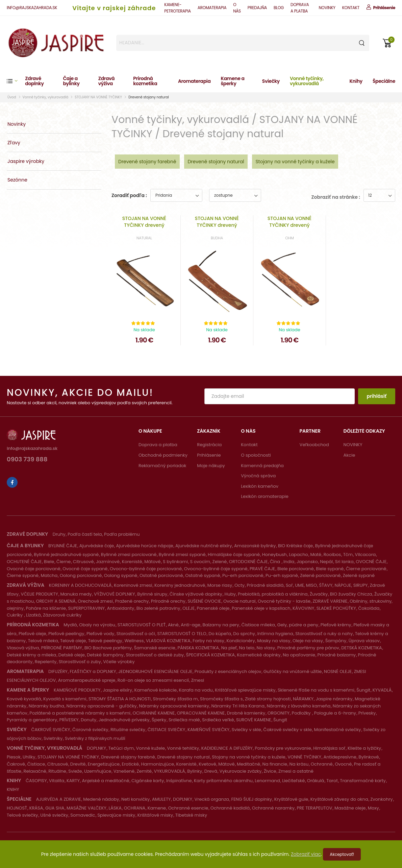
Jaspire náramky (334, 699)
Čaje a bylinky (71, 81)
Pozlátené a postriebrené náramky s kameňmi (80, 713)
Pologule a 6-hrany (335, 713)
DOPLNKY (96, 748)
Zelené (220, 562)
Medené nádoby (101, 799)
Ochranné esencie (188, 808)
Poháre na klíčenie (46, 608)
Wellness (134, 641)
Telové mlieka (43, 641)
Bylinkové (369, 757)
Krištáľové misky (155, 815)
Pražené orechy (132, 601)
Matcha (49, 575)
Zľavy (14, 143)
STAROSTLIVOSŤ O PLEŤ (142, 625)
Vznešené (124, 771)
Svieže (75, 771)
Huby (230, 594)
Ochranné (322, 764)
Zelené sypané (359, 575)
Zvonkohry (381, 799)
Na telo (247, 648)
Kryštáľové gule (291, 799)
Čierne (64, 562)
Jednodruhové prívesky (124, 720)
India (289, 562)
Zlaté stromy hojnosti (268, 699)
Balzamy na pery (221, 625)
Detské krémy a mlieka (31, 655)
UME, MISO (306, 585)
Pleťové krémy (336, 625)
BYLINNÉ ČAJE (63, 546)
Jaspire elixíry (117, 690)
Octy (240, 585)
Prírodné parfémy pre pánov (308, 648)
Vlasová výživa (23, 648)
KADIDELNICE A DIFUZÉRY (227, 748)
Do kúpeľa (220, 634)
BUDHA (217, 238)
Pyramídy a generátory (32, 720)
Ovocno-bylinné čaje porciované (146, 569)
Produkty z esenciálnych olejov (228, 671)
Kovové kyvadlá (24, 699)
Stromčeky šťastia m (175, 699)
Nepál (326, 562)
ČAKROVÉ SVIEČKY (51, 730)
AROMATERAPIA (212, 8)
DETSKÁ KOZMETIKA (361, 648)
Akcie (349, 455)
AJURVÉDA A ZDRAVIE (59, 799)
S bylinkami (175, 562)
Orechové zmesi (95, 601)
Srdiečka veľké (218, 720)
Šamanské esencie (155, 648)
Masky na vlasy (274, 641)
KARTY (73, 781)
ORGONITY (279, 713)
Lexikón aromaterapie (265, 496)
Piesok (14, 757)
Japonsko (307, 562)
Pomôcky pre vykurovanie (283, 748)
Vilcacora (366, 554)
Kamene (157, 808)
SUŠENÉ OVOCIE (204, 601)
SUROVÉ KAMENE (254, 720)
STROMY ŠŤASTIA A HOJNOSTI (120, 699)
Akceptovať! (342, 854)
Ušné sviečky (54, 815)
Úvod (12, 97)
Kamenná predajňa (262, 466)
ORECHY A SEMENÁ (56, 601)
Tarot (332, 781)
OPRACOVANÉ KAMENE (201, 713)
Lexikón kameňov (260, 486)
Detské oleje (72, 655)
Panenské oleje (213, 608)
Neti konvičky (135, 799)
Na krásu (299, 764)
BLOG (279, 8)
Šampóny (336, 641)
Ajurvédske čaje (97, 546)
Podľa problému (122, 534)
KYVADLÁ (382, 690)
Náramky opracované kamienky (174, 706)
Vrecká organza (212, 799)
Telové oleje (73, 641)
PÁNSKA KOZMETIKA (198, 648)
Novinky (17, 124)
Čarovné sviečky (90, 730)
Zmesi (198, 680)
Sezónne (17, 180)
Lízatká (33, 615)
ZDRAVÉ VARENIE (330, 601)
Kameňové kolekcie (156, 690)
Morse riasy (220, 585)
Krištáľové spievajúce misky (245, 690)
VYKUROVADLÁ (170, 771)
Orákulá (316, 781)
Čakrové (16, 764)
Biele (49, 562)
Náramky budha (46, 706)
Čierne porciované (366, 569)
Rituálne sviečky (128, 730)
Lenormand (267, 781)
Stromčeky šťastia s (221, 699)
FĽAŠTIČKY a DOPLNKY (93, 671)
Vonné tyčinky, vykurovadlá (307, 81)
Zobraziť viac (306, 854)
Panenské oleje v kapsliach (261, 608)
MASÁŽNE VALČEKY (86, 808)
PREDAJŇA (257, 8)
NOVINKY (327, 8)
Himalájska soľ (329, 748)
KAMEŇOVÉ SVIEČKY (208, 730)
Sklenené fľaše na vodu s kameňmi (316, 690)
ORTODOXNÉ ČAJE (248, 562)
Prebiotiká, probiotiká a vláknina (273, 594)
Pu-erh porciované (243, 575)
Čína (276, 562)
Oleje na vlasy (308, 641)
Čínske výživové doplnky (196, 594)
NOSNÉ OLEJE (338, 671)
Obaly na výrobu (97, 625)
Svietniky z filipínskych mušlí (95, 738)
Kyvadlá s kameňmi (65, 699)
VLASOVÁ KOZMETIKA (168, 641)
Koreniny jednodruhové (180, 585)
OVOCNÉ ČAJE (371, 562)
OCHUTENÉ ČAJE (24, 562)
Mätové (152, 562)
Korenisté (132, 562)
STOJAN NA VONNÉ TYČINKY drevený (144, 222)
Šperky (159, 720)
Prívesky (367, 713)
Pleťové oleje (32, 634)
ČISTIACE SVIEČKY (167, 730)
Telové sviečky (22, 815)
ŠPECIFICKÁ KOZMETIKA (211, 655)
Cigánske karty (148, 781)
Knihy (356, 81)
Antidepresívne (340, 757)
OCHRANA (134, 808)
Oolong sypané (121, 575)
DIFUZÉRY (58, 671)
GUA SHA (55, 808)
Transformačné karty (363, 781)
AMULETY (161, 799)
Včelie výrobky (119, 662)
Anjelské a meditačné (105, 781)
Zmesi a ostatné (296, 771)
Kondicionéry (241, 641)
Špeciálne (384, 81)
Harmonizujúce (157, 764)
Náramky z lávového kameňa (298, 706)
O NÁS (237, 8)
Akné (173, 625)
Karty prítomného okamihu (223, 781)
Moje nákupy (211, 466)
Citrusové (83, 562)
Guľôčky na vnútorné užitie (293, 671)
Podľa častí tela (85, 534)
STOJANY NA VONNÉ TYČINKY (98, 97)
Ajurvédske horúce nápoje (144, 546)
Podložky (302, 713)
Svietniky (53, 738)
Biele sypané (330, 569)
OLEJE (189, 608)
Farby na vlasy (208, 641)
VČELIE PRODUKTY (39, 594)
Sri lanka (344, 562)
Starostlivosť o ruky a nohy (324, 634)
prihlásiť (376, 396)
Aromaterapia (194, 81)
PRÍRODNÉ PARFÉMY (62, 648)
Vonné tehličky (183, 748)
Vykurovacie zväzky (240, 771)
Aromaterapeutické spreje (87, 680)
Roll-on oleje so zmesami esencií (153, 680)
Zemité (144, 771)
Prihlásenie (209, 455)
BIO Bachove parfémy (108, 648)
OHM (289, 238)
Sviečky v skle (246, 730)
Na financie (275, 764)
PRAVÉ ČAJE (262, 569)
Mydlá (70, 625)
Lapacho (298, 554)
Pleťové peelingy (66, 634)
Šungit (363, 690)
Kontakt (249, 445)
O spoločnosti (256, 455)
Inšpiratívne (179, 781)
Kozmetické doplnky (259, 655)
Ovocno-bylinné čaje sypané (216, 569)
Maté (316, 554)
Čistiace (36, 764)
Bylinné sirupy (152, 594)
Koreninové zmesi (133, 585)
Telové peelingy (105, 641)
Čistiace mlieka (258, 625)
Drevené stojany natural (148, 97)
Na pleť (229, 648)
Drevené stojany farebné (147, 162)
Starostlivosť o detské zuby (155, 655)
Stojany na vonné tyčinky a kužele (295, 162)
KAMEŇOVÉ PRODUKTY (77, 690)
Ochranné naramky (273, 808)
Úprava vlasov (364, 641)
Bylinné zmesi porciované (129, 554)
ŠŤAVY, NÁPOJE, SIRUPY (344, 585)
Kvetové (207, 764)
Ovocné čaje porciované (34, 569)
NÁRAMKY (303, 699)
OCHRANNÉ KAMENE (154, 713)
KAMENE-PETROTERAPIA (177, 8)
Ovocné (343, 764)
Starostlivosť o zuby (80, 662)
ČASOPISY (36, 781)
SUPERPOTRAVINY (86, 608)
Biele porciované (296, 569)
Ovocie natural (239, 601)
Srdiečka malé (184, 720)
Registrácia (209, 445)
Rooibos (332, 554)
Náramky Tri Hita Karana (238, 706)
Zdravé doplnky (34, 81)
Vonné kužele (151, 748)
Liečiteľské (293, 781)
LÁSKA (115, 808)
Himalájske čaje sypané (234, 554)
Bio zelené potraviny (158, 608)
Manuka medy (76, 594)
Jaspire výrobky (26, 161)
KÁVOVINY (303, 608)
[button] (16, 81)
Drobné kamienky (246, 713)
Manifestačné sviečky (338, 730)
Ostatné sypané (203, 575)
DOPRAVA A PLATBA (300, 8)
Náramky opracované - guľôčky (102, 706)
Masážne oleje (350, 808)
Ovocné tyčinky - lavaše (284, 601)
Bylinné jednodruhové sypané (66, 554)
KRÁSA (36, 808)
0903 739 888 (27, 460)
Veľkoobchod (314, 445)
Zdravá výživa (106, 81)
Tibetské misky (191, 815)
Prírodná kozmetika (145, 81)
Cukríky (15, 615)
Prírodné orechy (168, 601)
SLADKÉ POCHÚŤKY (336, 608)
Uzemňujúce (98, 771)
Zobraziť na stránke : (336, 197)
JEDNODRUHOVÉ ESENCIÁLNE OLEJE (155, 671)
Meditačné (248, 764)
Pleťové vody (100, 634)
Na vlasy (266, 648)
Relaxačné (35, 771)
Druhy (59, 534)
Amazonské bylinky (255, 546)
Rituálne (57, 771)
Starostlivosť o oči (136, 634)
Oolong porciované (81, 575)
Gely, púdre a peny (298, 625)
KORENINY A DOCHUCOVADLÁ (80, 585)
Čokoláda (369, 608)
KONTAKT (351, 8)
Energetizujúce (104, 764)
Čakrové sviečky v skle (287, 730)
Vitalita (57, 781)
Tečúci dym (121, 748)
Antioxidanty (121, 608)
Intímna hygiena (275, 634)
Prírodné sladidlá (265, 585)
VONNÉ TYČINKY (304, 757)
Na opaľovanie (299, 655)
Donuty (89, 720)
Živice (270, 771)
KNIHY (13, 789)
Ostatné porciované (161, 575)
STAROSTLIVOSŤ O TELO (182, 634)
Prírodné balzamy (337, 655)
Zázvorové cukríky (62, 615)
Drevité (78, 764)
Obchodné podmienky (163, 455)
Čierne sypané (23, 575)
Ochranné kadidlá (230, 808)
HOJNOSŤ (17, 808)
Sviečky (271, 81)
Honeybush (274, 554)
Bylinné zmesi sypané (182, 554)
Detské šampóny (105, 655)
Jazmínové (108, 562)
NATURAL (144, 238)
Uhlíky (29, 757)
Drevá (211, 771)
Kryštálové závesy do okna (339, 799)
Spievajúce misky (116, 815)
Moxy (373, 808)
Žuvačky (319, 594)
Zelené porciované (320, 575)
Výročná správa (258, 476)
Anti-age (191, 625)
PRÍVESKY (69, 720)
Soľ (289, 585)
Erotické (130, 764)
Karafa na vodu (196, 690)
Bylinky (195, 771)
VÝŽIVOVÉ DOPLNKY (115, 594)
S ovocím (200, 562)
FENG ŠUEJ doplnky (252, 799)
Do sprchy (244, 634)
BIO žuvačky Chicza (351, 594)
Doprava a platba (158, 445)
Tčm (348, 554)
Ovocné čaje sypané (85, 569)
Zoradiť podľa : (129, 195)
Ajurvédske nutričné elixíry (204, 546)
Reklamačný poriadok (162, 466)
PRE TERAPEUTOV (315, 808)
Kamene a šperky (233, 81)
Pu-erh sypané (282, 575)
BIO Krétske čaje (295, 546)
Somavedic (83, 815)
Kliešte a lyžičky (364, 748)
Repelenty (46, 662)
